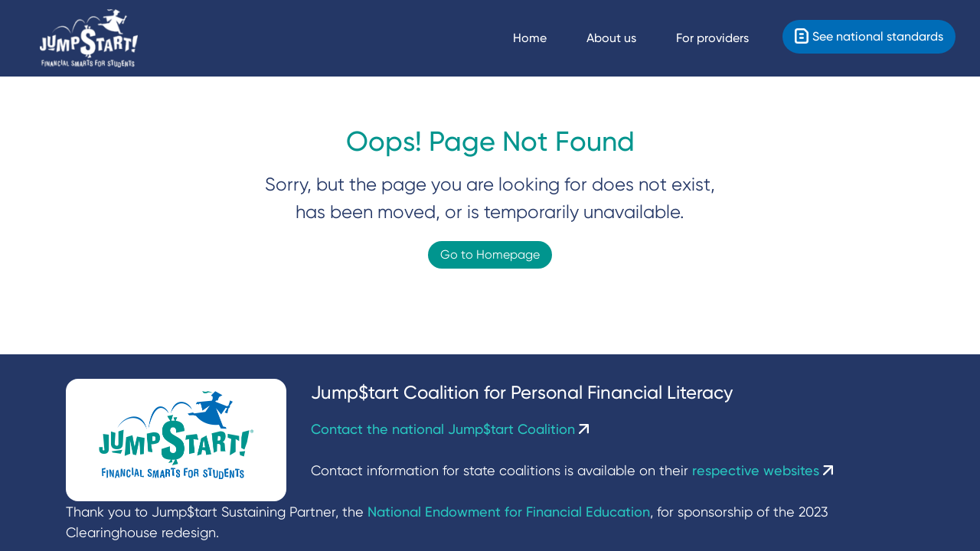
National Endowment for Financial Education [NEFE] (509, 512)
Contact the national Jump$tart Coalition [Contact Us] (450, 429)
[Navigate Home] (544, 38)
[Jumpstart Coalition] (176, 440)
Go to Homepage (490, 254)
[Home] (89, 39)
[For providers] (726, 38)
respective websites (763, 470)
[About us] (625, 38)
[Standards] (869, 37)
